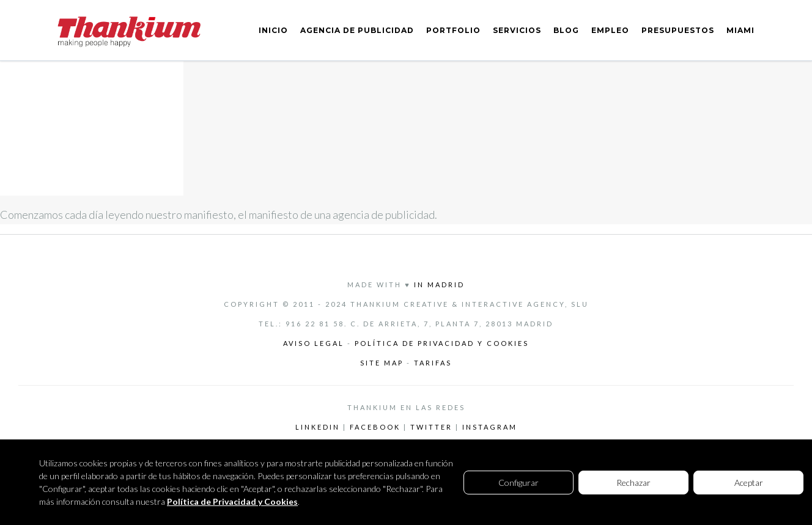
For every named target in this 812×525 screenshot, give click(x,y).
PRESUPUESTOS (678, 30)
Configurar (519, 483)
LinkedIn (318, 427)
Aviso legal (314, 343)
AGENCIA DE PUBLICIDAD (357, 30)
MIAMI (740, 30)
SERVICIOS (517, 30)
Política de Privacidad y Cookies (232, 501)
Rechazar (633, 483)
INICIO (273, 30)
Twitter (431, 427)
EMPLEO (610, 30)
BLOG (566, 30)
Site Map (383, 363)
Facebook (375, 427)
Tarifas (433, 363)
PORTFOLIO (453, 30)
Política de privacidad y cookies (442, 343)
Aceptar (749, 483)
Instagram (490, 427)
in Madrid (439, 285)
